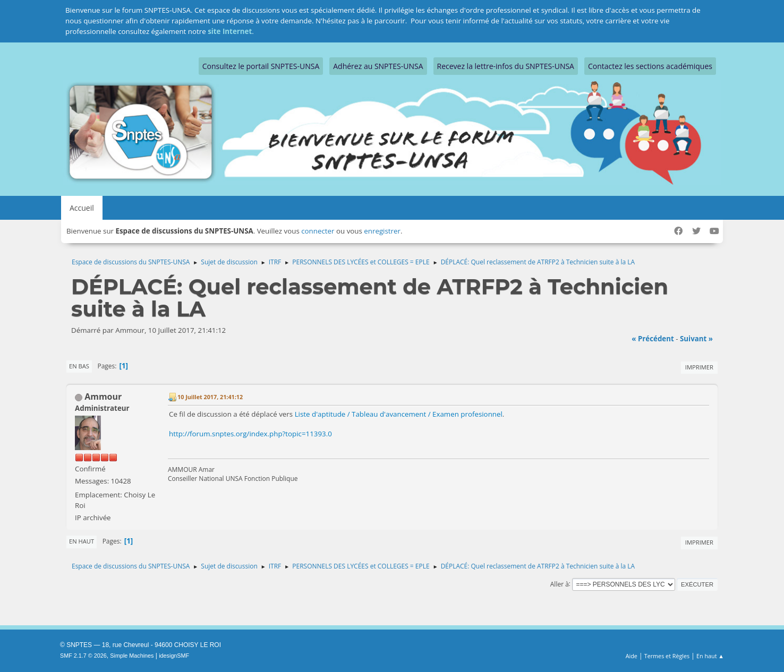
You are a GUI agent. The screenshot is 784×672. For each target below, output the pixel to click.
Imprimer (699, 367)
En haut (82, 541)
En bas (79, 366)
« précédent (653, 339)
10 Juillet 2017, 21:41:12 (210, 397)
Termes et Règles (667, 656)
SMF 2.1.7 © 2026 (83, 656)
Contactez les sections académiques (650, 66)
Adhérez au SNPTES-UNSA (378, 66)
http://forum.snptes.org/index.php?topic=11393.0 (250, 434)
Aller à (560, 584)
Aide (632, 656)
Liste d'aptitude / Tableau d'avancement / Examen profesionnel (399, 414)
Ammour (103, 397)
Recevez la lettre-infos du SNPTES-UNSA (506, 66)
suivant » (696, 339)
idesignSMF (174, 656)
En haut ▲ (710, 656)
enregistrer (382, 231)
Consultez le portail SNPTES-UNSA (261, 66)
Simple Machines (132, 656)
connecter (318, 231)
